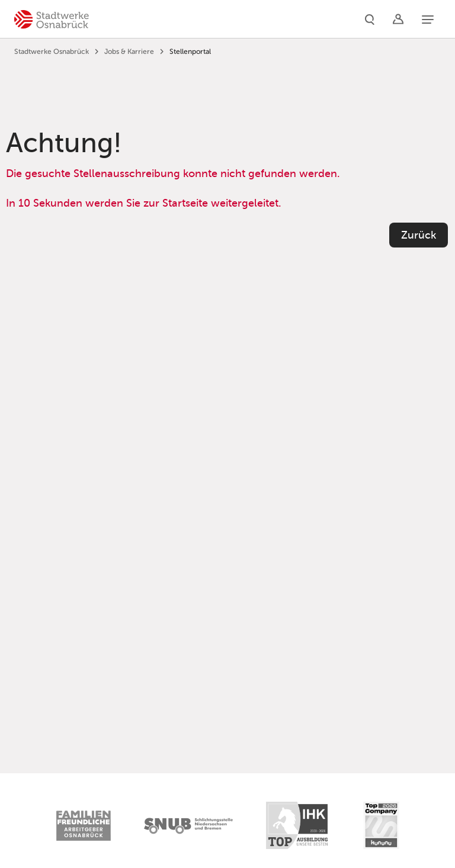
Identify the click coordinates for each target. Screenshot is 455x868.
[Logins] (398, 19)
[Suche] (370, 19)
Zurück (419, 235)
